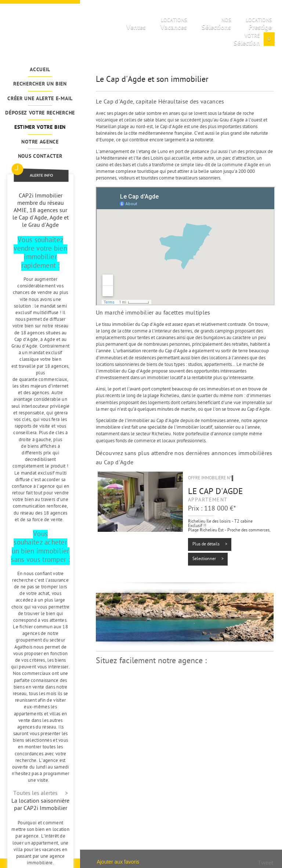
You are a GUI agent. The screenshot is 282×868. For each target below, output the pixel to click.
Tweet (265, 863)
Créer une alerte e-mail (40, 99)
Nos (216, 25)
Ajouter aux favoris (118, 862)
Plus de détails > (210, 544)
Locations (174, 25)
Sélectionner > (208, 559)
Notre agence (40, 142)
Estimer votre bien (40, 128)
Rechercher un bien (40, 84)
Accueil (40, 70)
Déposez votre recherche (40, 113)
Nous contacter (40, 157)
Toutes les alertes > (41, 794)
